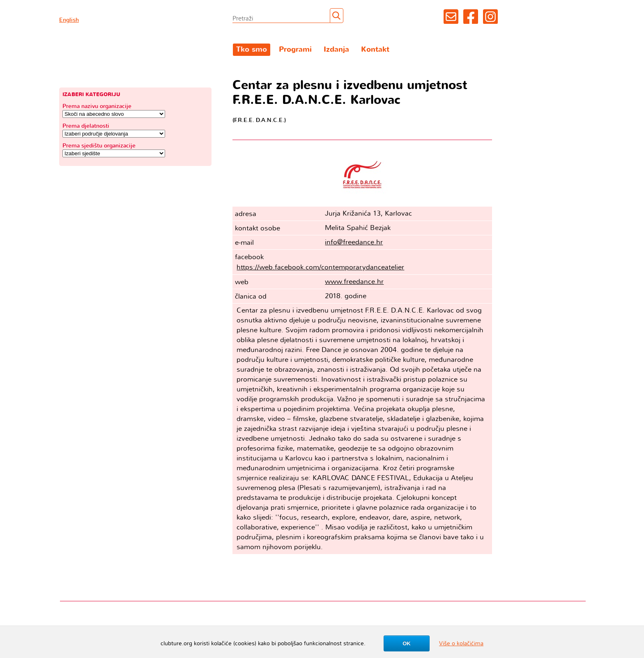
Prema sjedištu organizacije (99, 146)
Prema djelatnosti (86, 126)
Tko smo (252, 49)
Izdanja (336, 49)
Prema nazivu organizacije (97, 106)
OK (407, 643)
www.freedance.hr (354, 282)
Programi (295, 49)
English (69, 20)
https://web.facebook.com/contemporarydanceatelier (320, 267)
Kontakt (375, 49)
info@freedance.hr (354, 242)
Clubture (135, 50)
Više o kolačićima (461, 643)
